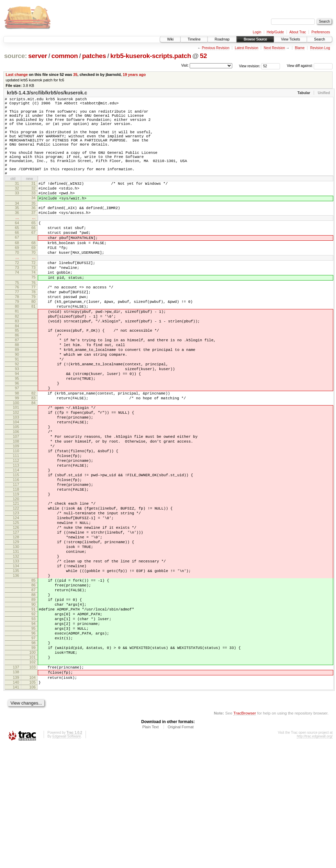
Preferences (321, 32)
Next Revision (275, 48)
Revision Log (320, 48)
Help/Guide (275, 32)
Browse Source (255, 39)
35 (75, 75)
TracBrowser (245, 836)
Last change (17, 75)
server (38, 56)
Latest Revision (246, 48)
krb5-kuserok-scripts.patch (151, 56)
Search (320, 39)
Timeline (194, 39)
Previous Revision (215, 48)
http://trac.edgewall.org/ (315, 859)
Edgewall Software (66, 859)
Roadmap (222, 39)
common (64, 56)
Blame (300, 48)
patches (94, 56)
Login (257, 32)
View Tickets (290, 39)
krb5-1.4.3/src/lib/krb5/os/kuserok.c (47, 93)
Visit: (185, 65)
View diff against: (310, 66)
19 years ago (134, 75)
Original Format (181, 849)
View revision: (250, 66)
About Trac (298, 32)
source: (15, 56)
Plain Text (150, 849)
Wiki (170, 39)
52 (203, 56)
